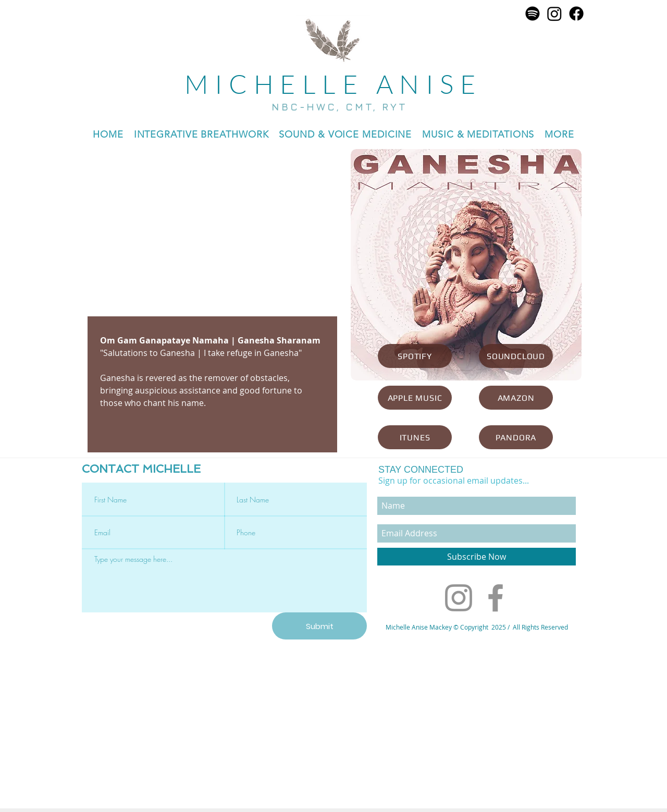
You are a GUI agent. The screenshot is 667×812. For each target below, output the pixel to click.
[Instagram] (554, 14)
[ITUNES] (415, 437)
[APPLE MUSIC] (415, 398)
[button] (345, 134)
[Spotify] (533, 14)
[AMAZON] (516, 398)
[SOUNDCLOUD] (516, 356)
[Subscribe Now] (477, 557)
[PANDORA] (516, 437)
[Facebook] (576, 14)
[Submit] (319, 626)
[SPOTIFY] (415, 356)
